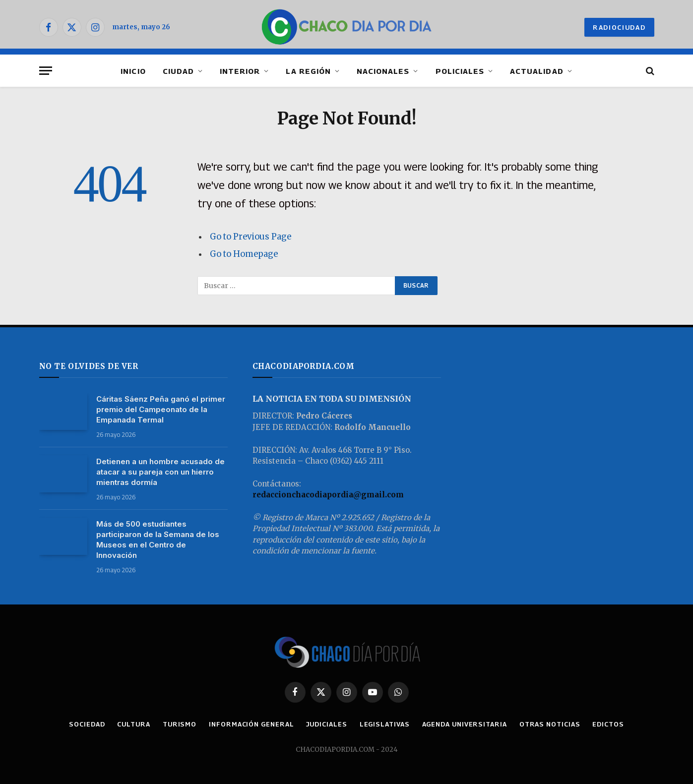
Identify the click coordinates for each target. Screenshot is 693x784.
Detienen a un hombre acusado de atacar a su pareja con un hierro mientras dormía (160, 472)
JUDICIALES (326, 724)
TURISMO (180, 724)
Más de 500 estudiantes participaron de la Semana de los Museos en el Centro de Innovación (158, 540)
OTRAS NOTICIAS (550, 724)
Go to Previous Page (251, 237)
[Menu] (46, 71)
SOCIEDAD (87, 724)
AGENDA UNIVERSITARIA (465, 724)
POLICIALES (460, 71)
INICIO (133, 71)
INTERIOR (240, 71)
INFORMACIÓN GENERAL (251, 724)
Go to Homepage (244, 254)
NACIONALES (383, 71)
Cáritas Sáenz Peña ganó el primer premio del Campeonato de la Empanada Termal (161, 409)
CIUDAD (178, 71)
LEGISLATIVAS (385, 724)
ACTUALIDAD (537, 71)
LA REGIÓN (308, 71)
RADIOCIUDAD (619, 27)
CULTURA (133, 724)
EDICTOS (608, 724)
